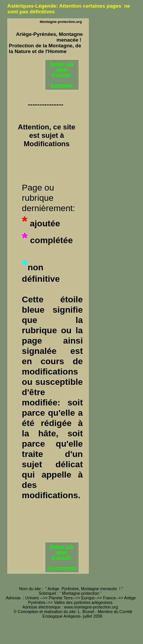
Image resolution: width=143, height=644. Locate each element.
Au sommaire (62, 568)
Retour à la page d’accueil (62, 69)
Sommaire (62, 86)
